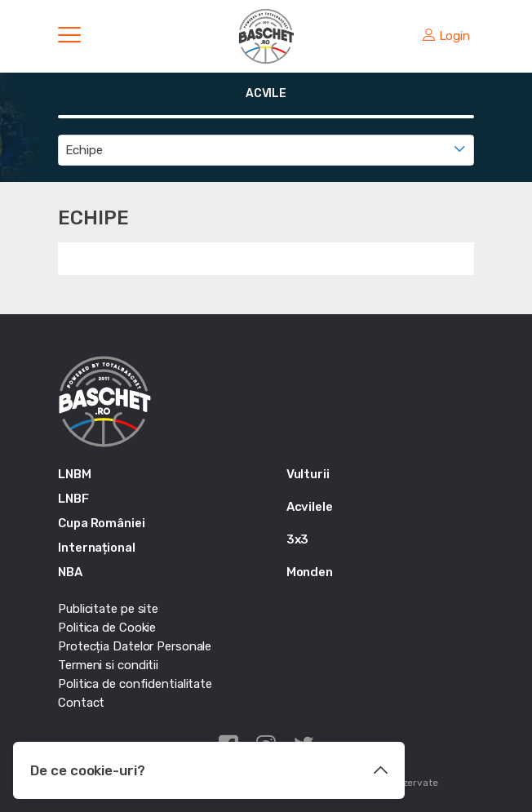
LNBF (73, 499)
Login (446, 36)
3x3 (298, 539)
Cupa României (102, 523)
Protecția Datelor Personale (135, 646)
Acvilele (310, 507)
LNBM (75, 474)
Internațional (97, 548)
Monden (310, 572)
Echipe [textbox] (84, 150)
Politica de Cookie (107, 628)
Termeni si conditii (108, 665)
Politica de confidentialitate (135, 684)
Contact (81, 703)
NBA (70, 572)
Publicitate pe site (108, 609)
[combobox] (266, 150)
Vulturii (308, 474)
